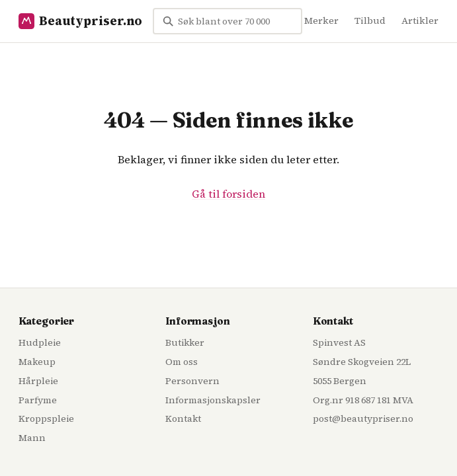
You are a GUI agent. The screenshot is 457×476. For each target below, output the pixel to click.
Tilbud (370, 20)
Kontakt (183, 418)
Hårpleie (38, 381)
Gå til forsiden (228, 194)
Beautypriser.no (80, 21)
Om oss (182, 362)
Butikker (185, 342)
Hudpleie (40, 342)
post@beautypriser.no (363, 418)
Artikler (420, 20)
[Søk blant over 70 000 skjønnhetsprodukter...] (228, 21)
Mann (32, 438)
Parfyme (38, 400)
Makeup (37, 362)
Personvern (192, 381)
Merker (321, 20)
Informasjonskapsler (213, 400)
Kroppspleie (46, 418)
